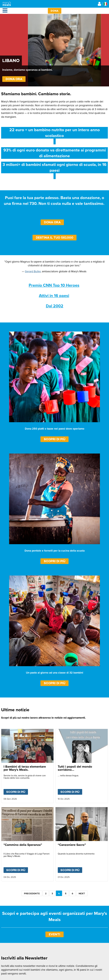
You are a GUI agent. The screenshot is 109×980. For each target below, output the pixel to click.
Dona (55, 11)
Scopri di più (55, 439)
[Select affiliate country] (105, 4)
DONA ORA (14, 79)
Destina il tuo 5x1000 (55, 238)
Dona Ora (52, 222)
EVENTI (54, 934)
